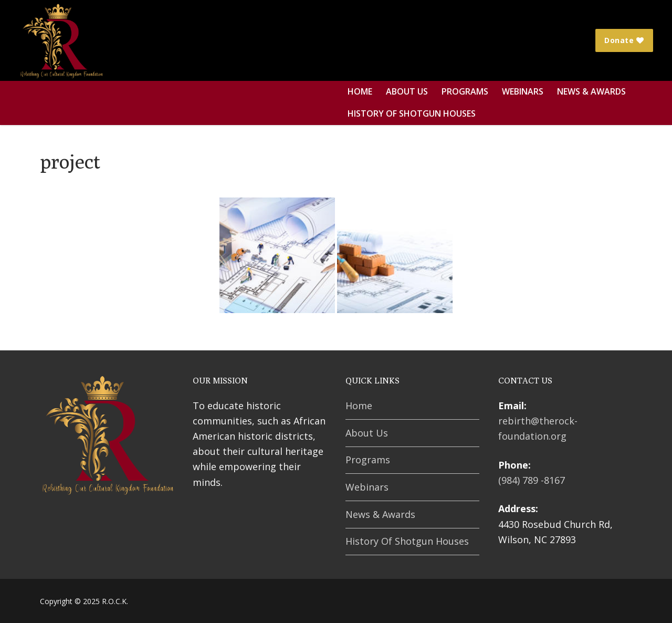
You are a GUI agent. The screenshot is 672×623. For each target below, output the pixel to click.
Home (359, 406)
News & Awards (380, 514)
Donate (624, 40)
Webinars (367, 487)
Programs (368, 460)
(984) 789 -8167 (532, 480)
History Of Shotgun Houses (407, 541)
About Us (367, 433)
